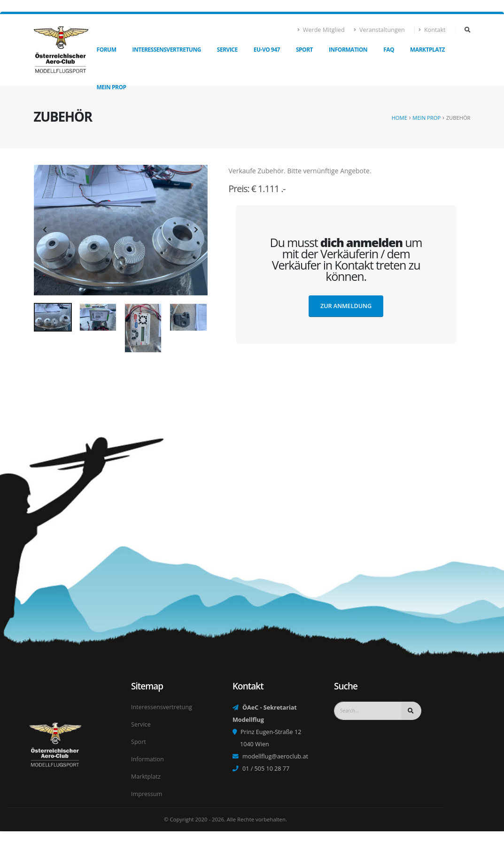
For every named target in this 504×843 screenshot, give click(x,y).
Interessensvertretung (167, 50)
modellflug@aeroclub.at (275, 756)
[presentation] (46, 230)
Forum (107, 50)
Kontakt (432, 30)
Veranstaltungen (379, 30)
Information (348, 50)
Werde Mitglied (321, 30)
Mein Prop (112, 87)
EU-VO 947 (267, 50)
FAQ (389, 50)
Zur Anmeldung (346, 306)
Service (227, 50)
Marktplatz (427, 50)
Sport (304, 50)
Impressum (147, 794)
